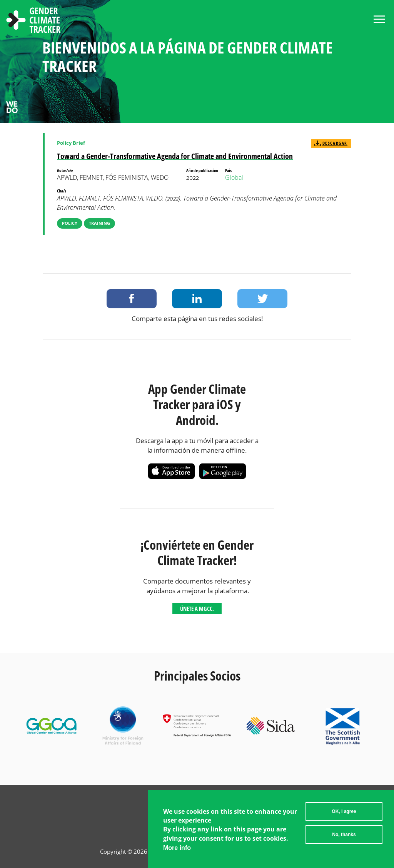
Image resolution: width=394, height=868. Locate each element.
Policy (70, 223)
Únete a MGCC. (197, 609)
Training (99, 223)
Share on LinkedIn (197, 299)
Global (234, 177)
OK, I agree (344, 811)
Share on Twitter (262, 299)
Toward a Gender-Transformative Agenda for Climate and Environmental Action (175, 156)
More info (177, 848)
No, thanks (344, 835)
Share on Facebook (132, 299)
